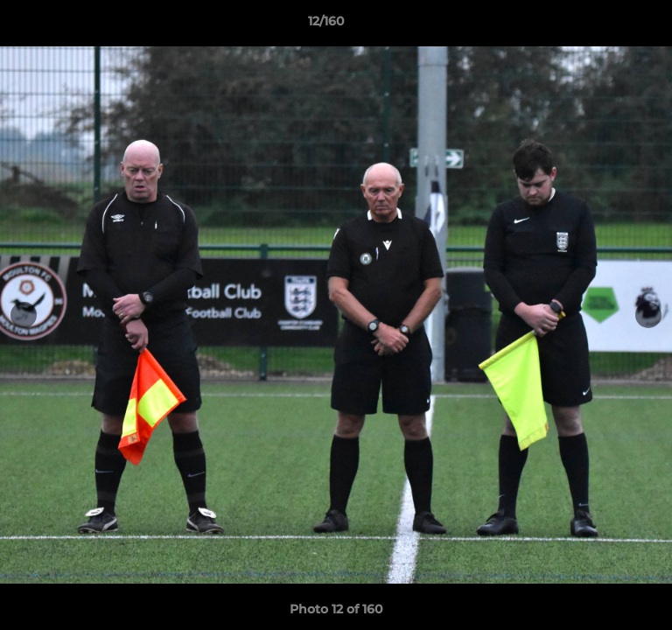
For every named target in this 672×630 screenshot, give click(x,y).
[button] (609, 25)
